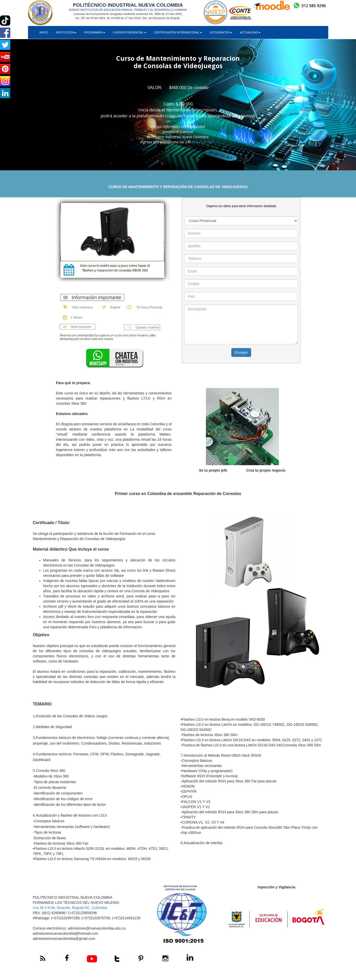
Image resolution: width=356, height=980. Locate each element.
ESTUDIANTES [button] (221, 32)
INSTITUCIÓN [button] (66, 32)
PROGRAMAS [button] (95, 32)
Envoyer (241, 352)
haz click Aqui (203, 142)
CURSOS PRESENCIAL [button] (130, 32)
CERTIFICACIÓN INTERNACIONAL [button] (178, 32)
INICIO (44, 32)
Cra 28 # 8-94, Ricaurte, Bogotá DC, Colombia (70, 908)
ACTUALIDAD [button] (250, 32)
